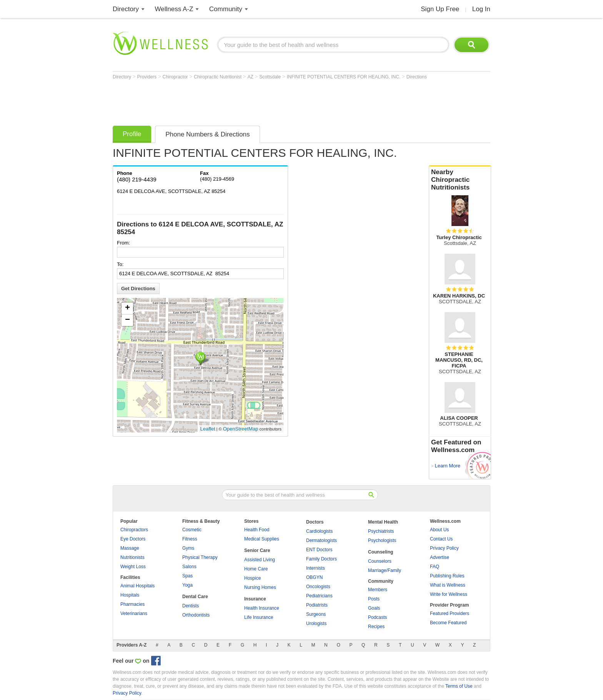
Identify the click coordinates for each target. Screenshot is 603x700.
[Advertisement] (253, 101)
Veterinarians (134, 614)
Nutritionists (132, 557)
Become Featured (448, 623)
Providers (147, 77)
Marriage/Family (385, 570)
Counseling (381, 552)
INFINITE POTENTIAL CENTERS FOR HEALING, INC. (344, 77)
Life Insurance (259, 617)
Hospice (252, 578)
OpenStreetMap (241, 429)
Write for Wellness (449, 594)
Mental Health (383, 522)
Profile (132, 134)
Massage (130, 548)
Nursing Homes (260, 587)
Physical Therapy (200, 557)
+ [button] (127, 308)
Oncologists (318, 587)
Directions (417, 77)
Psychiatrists (381, 531)
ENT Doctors (319, 550)
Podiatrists (317, 605)
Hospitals (130, 595)
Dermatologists (321, 540)
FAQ (435, 567)
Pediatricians (319, 596)
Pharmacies (132, 604)
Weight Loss (133, 567)
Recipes (376, 627)
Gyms (188, 548)
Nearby (460, 180)
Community (226, 9)
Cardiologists (319, 531)
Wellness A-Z (174, 9)
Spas (187, 576)
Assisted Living (260, 560)
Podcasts (377, 617)
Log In (481, 9)
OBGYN (314, 577)
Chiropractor (176, 77)
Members (378, 590)
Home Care (256, 569)
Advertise (440, 557)
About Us (439, 530)
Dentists (191, 606)
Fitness (190, 539)
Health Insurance (262, 608)
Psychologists (382, 540)
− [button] (127, 320)
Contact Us (441, 539)
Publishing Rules (447, 576)
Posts (374, 599)
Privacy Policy (444, 548)
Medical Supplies (262, 539)
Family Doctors (321, 559)
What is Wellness (448, 585)
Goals (374, 608)
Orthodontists (196, 615)
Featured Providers (450, 614)
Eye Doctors (133, 539)
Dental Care (195, 597)
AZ (251, 77)
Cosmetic (192, 530)
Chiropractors (134, 530)
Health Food (257, 530)
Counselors (380, 561)
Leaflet (208, 429)
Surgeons (316, 614)
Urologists (316, 624)
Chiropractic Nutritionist (218, 77)
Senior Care (257, 550)
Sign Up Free (440, 9)
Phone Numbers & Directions (207, 134)
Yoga (187, 585)
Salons (189, 567)
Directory (126, 9)
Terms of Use (459, 686)
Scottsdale (271, 77)
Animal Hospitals (137, 586)
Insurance (255, 599)
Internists (316, 568)
